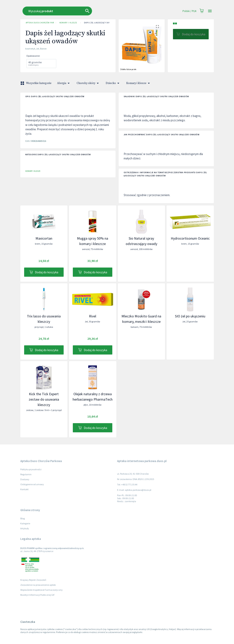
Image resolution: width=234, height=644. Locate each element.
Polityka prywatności (31, 469)
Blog (23, 518)
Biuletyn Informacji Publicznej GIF (38, 595)
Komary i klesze (68, 23)
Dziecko (113, 83)
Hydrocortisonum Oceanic (190, 238)
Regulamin (26, 474)
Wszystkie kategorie (36, 83)
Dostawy (25, 479)
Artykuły (25, 528)
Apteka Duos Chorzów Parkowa (39, 23)
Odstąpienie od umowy (32, 484)
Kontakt (24, 489)
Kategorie (25, 523)
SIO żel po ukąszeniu (190, 316)
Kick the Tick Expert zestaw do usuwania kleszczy (44, 399)
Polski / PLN (189, 11)
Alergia (64, 83)
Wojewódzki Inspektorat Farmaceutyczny (41, 590)
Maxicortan (44, 238)
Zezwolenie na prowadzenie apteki (38, 585)
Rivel (93, 316)
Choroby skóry (88, 83)
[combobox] (86, 11)
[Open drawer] (210, 11)
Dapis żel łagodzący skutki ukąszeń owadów (109, 23)
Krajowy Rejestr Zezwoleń (33, 580)
